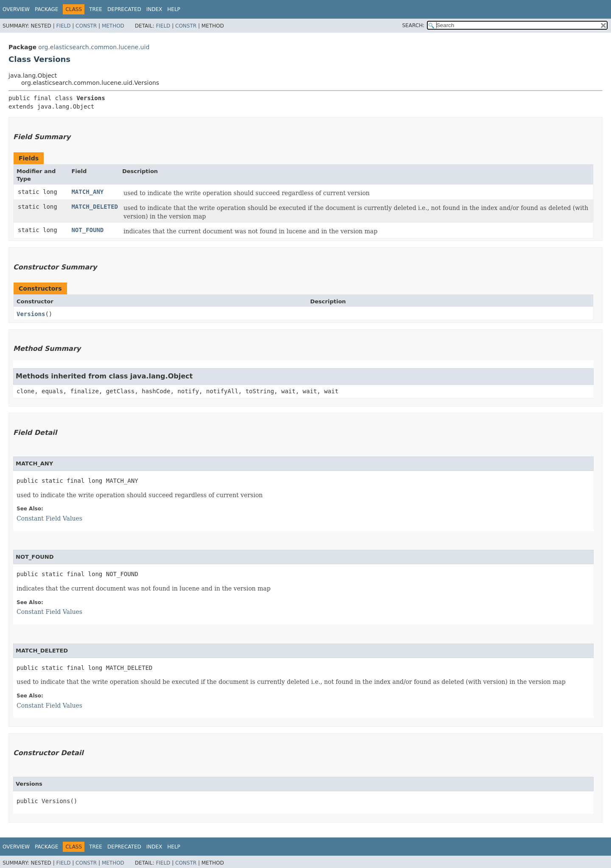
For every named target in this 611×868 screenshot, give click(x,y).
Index (154, 9)
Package (46, 9)
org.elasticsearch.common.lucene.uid (94, 47)
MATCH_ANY (87, 192)
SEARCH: (413, 25)
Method (113, 26)
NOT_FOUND (87, 230)
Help (174, 9)
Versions (31, 314)
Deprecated (124, 9)
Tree (96, 9)
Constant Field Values (49, 518)
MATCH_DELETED (95, 207)
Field (63, 26)
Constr (86, 26)
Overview (16, 9)
